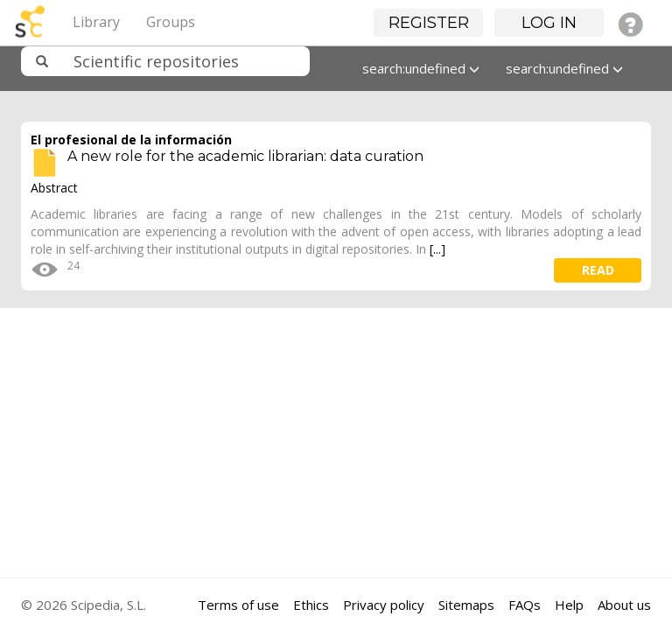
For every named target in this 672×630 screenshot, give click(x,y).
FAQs (525, 605)
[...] (437, 249)
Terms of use (238, 605)
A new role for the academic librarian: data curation (245, 156)
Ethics (311, 605)
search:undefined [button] (421, 68)
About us (624, 605)
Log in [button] (549, 23)
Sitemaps (466, 605)
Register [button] (429, 23)
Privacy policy (384, 605)
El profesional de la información (131, 140)
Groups (171, 22)
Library (96, 22)
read (598, 270)
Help (569, 605)
